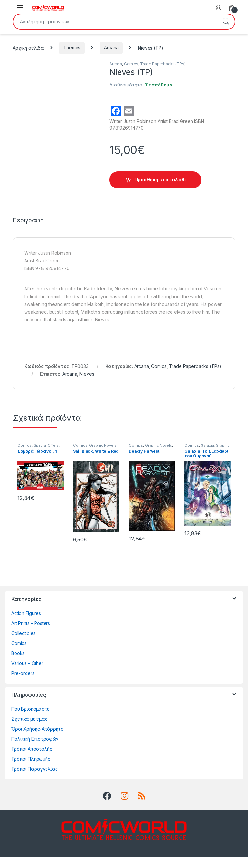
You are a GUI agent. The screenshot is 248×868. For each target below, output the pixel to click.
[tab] (28, 234)
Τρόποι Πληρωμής (31, 770)
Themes (72, 48)
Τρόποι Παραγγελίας (34, 780)
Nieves (87, 385)
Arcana (111, 48)
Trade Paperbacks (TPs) (163, 64)
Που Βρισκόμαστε (31, 720)
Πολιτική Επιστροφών (35, 750)
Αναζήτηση (226, 22)
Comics (131, 64)
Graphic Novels (103, 456)
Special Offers (46, 456)
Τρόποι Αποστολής (32, 760)
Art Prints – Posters (31, 634)
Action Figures (26, 624)
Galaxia (207, 456)
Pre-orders (23, 684)
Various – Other (27, 674)
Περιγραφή (28, 232)
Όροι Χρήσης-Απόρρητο (37, 740)
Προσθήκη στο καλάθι (160, 180)
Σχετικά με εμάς (29, 730)
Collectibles (23, 644)
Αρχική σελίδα (28, 48)
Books (18, 664)
